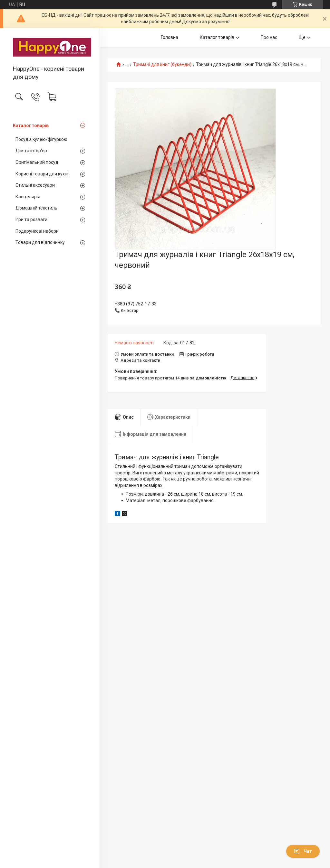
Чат (303, 851)
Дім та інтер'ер (31, 151)
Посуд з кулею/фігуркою (41, 139)
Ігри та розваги (31, 219)
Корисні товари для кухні (42, 174)
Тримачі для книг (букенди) (162, 65)
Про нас (269, 37)
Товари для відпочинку (40, 242)
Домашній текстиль (36, 208)
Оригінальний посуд (37, 162)
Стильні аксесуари (35, 185)
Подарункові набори (37, 231)
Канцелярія (28, 197)
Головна (170, 37)
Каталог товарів (31, 126)
